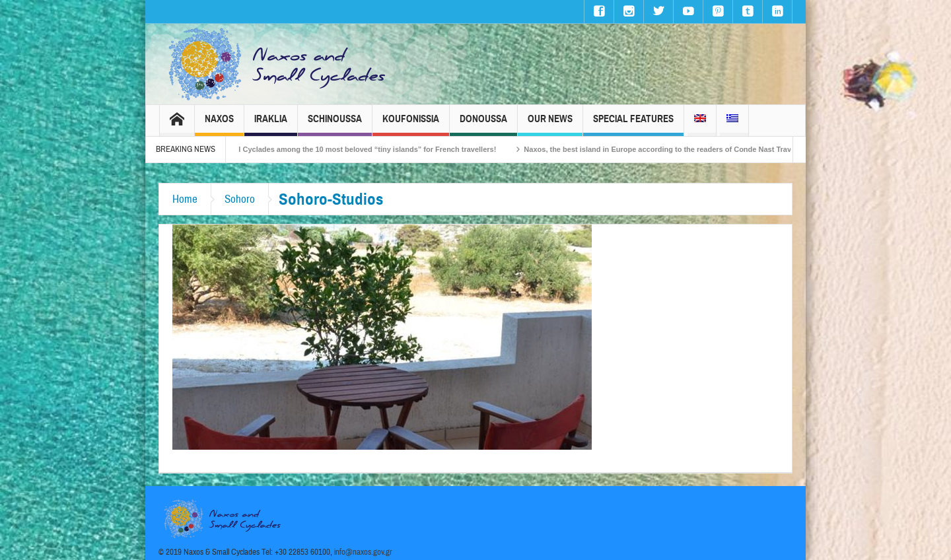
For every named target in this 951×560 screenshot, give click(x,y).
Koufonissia (411, 124)
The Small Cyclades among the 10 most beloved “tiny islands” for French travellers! (360, 149)
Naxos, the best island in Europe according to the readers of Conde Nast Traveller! (675, 149)
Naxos (219, 124)
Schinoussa (335, 124)
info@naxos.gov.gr (363, 552)
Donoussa (483, 124)
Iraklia (271, 124)
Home (185, 199)
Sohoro (240, 199)
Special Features (633, 124)
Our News (550, 124)
